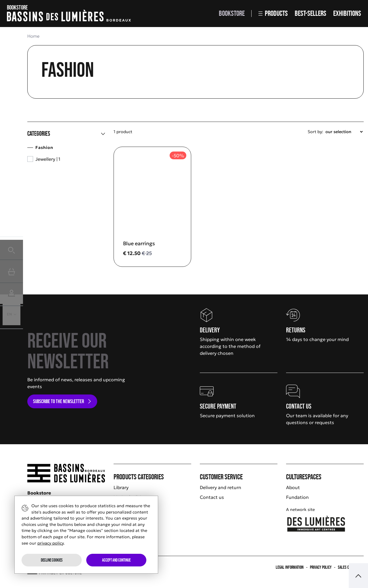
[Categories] (66, 134)
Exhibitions (347, 13)
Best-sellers (310, 13)
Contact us (212, 497)
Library (121, 487)
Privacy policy (321, 567)
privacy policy (50, 543)
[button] (11, 248)
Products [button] (273, 13)
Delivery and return (221, 487)
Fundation (297, 497)
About (293, 487)
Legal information (290, 567)
